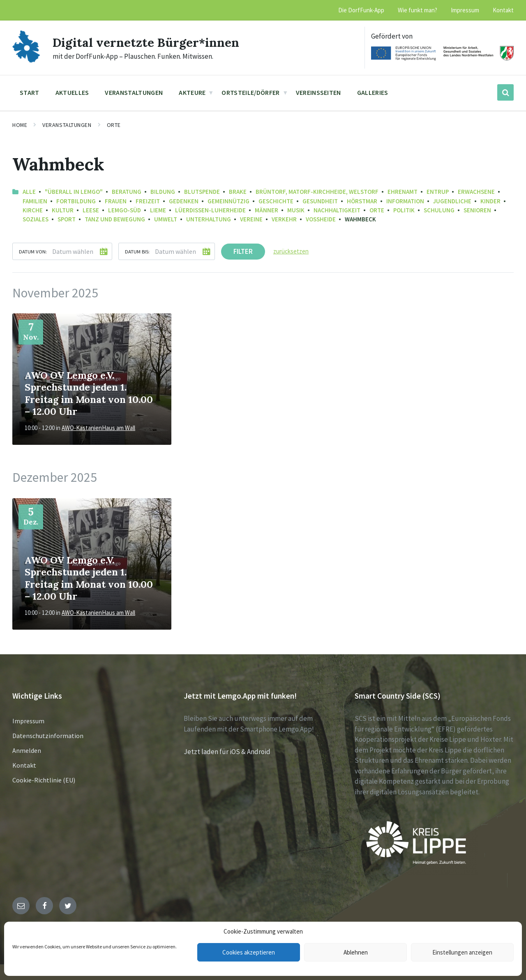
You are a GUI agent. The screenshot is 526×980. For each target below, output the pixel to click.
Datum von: (33, 251)
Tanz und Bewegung (115, 219)
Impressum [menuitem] (465, 10)
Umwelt (166, 219)
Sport (67, 219)
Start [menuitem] (30, 92)
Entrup (438, 192)
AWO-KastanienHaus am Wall (98, 428)
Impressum (28, 721)
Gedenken (184, 201)
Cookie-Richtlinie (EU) (44, 780)
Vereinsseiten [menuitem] (318, 92)
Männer (266, 210)
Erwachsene (476, 192)
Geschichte (276, 201)
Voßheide (321, 219)
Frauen (116, 201)
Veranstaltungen (67, 125)
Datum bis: (137, 251)
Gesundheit (320, 201)
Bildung (163, 192)
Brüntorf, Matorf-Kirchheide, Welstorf (317, 192)
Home (20, 125)
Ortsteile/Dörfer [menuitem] (250, 92)
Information (405, 201)
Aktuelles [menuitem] (72, 92)
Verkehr (284, 219)
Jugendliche (452, 201)
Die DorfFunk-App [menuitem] (361, 10)
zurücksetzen (291, 251)
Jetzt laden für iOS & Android (227, 752)
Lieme (158, 210)
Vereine (251, 219)
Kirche (33, 210)
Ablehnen (356, 952)
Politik (404, 210)
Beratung (127, 192)
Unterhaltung (209, 219)
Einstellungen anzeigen (462, 952)
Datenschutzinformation (48, 736)
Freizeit (148, 201)
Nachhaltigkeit (337, 210)
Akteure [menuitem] (192, 92)
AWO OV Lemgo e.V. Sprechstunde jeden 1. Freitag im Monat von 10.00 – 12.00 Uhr (89, 393)
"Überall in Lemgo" (74, 192)
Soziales (36, 219)
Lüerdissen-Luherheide (210, 210)
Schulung (439, 210)
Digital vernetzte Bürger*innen (146, 42)
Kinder (490, 201)
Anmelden (27, 750)
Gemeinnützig (228, 201)
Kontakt (24, 765)
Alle (29, 192)
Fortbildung (76, 201)
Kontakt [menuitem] (503, 10)
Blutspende (202, 192)
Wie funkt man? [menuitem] (418, 10)
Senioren (477, 210)
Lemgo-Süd (125, 210)
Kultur (63, 210)
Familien (35, 201)
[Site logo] (26, 60)
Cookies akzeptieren (249, 952)
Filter (243, 251)
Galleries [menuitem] (373, 92)
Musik (296, 210)
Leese (91, 210)
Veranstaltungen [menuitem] (134, 92)
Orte (114, 125)
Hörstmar (362, 201)
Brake (238, 192)
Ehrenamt (403, 192)
